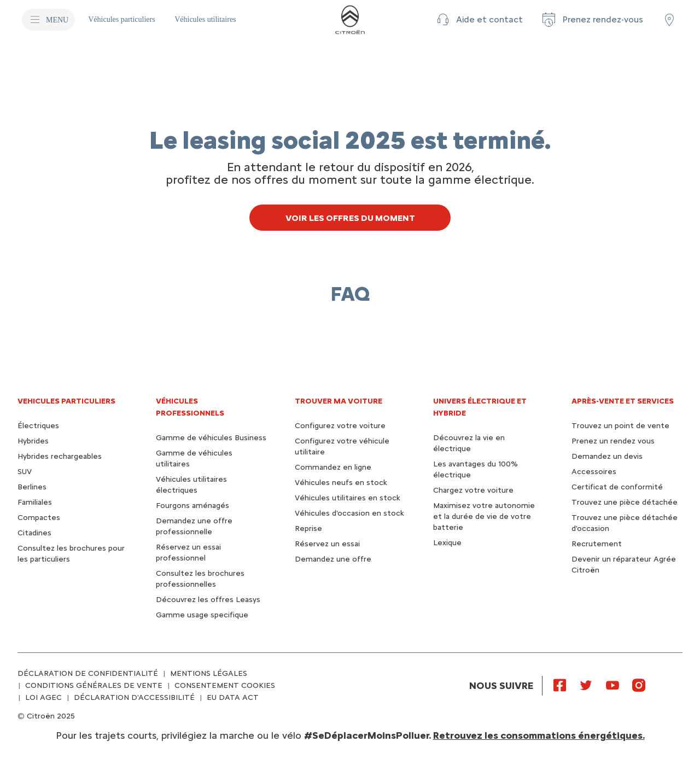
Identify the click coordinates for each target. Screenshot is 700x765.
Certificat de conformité (617, 487)
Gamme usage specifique (202, 615)
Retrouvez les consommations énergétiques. (539, 735)
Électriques (38, 426)
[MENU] (48, 20)
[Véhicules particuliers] (122, 20)
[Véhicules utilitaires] (205, 20)
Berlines (32, 487)
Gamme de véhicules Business (211, 438)
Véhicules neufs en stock (341, 483)
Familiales (35, 502)
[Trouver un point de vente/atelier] (669, 20)
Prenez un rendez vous (613, 441)
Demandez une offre (333, 559)
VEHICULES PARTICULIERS (66, 401)
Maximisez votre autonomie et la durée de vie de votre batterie (484, 516)
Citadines (34, 533)
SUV (25, 472)
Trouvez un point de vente (620, 426)
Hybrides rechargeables (60, 456)
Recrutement (597, 544)
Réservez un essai (327, 544)
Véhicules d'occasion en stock (349, 513)
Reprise (308, 529)
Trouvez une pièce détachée (625, 502)
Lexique (447, 543)
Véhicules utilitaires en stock (348, 498)
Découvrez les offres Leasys (208, 600)
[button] (479, 20)
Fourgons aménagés (192, 506)
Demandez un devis (607, 456)
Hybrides (33, 441)
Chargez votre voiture (473, 490)
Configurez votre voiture (340, 426)
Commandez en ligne (333, 467)
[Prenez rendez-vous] (592, 20)
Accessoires (594, 472)
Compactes (39, 518)
